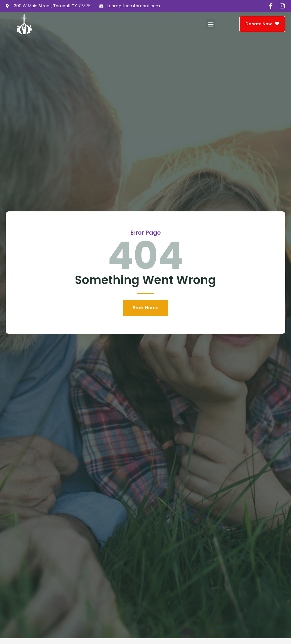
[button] (210, 24)
